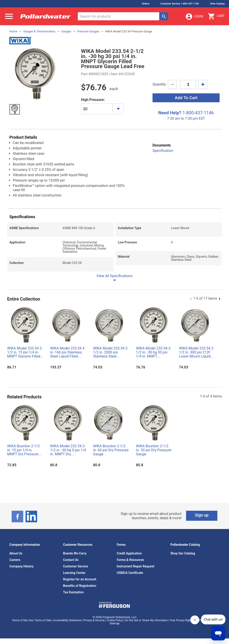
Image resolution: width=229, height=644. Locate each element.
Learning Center (74, 573)
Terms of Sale (43, 620)
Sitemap (114, 623)
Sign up (202, 515)
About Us (16, 553)
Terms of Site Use (22, 620)
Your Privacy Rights (181, 620)
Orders (145, 4)
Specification (163, 151)
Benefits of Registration (80, 586)
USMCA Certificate (130, 573)
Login (194, 17)
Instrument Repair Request (136, 566)
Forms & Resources (130, 560)
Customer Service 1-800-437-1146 (180, 4)
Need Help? (170, 113)
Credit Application (129, 553)
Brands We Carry (75, 553)
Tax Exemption (73, 592)
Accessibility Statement (67, 620)
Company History (21, 566)
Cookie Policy (115, 620)
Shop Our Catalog (183, 553)
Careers (15, 560)
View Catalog (217, 4)
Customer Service (76, 566)
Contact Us (71, 560)
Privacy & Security (94, 620)
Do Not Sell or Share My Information (146, 620)
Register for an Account (80, 579)
